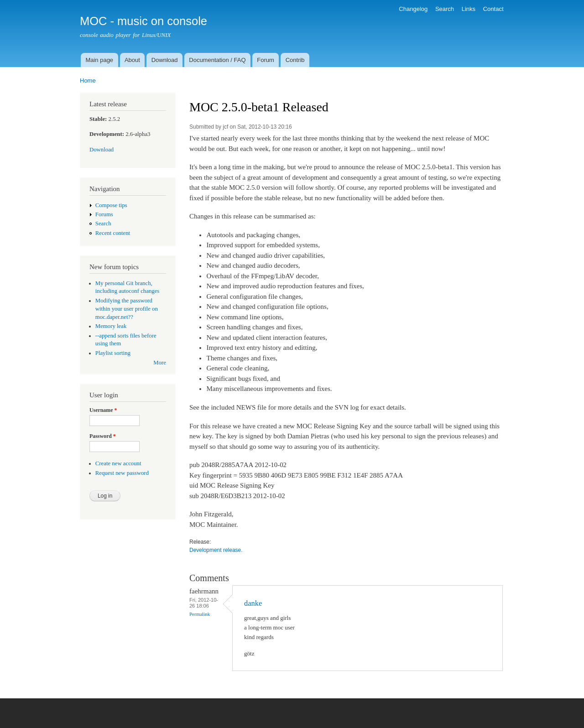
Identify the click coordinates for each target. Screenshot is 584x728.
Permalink (200, 614)
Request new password (122, 473)
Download (165, 60)
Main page (99, 60)
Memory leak (111, 326)
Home (88, 81)
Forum (266, 60)
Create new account (118, 463)
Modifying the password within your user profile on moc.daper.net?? (127, 309)
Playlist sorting (113, 353)
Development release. (216, 550)
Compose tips (111, 205)
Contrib (295, 60)
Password (103, 436)
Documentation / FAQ (217, 60)
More (160, 363)
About (132, 60)
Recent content (113, 233)
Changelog (413, 9)
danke (253, 603)
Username (103, 410)
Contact (493, 9)
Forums (104, 214)
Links (469, 9)
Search (445, 9)
